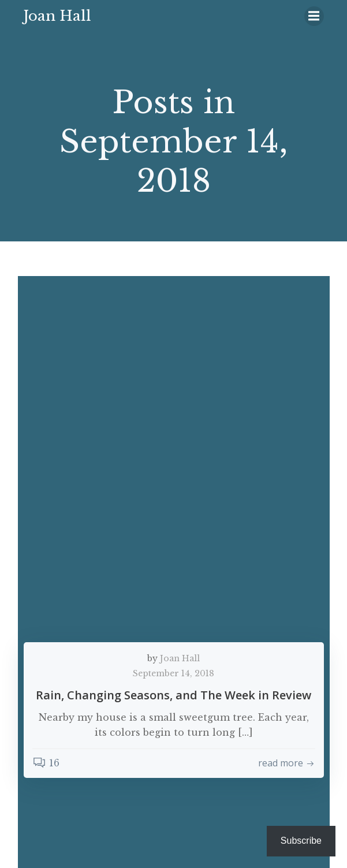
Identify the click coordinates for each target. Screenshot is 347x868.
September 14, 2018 (173, 673)
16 (46, 763)
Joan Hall (180, 658)
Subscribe (301, 841)
